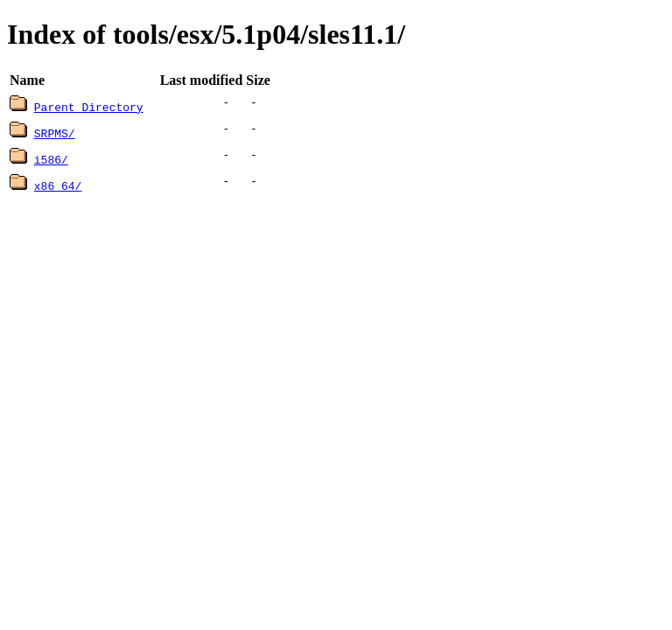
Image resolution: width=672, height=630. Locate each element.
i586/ (51, 159)
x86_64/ (58, 185)
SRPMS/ (55, 133)
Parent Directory (89, 107)
